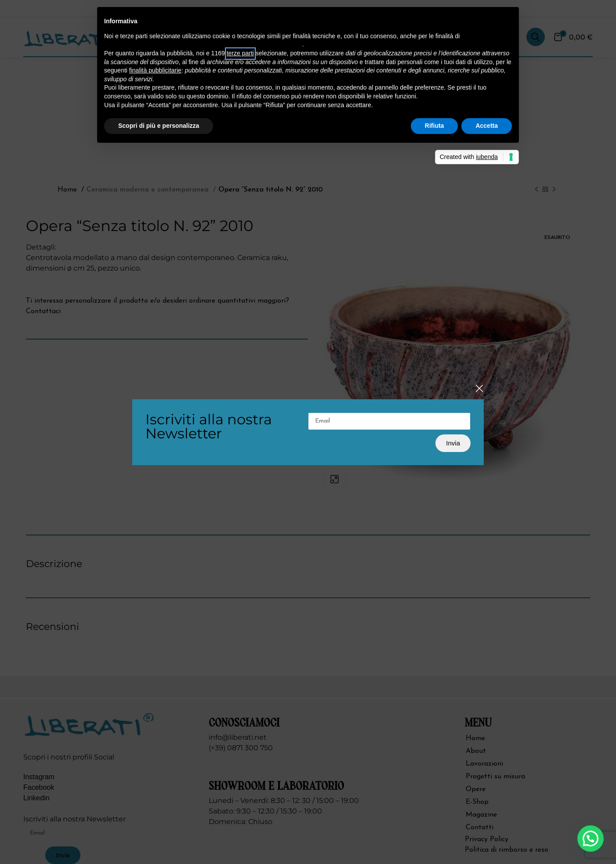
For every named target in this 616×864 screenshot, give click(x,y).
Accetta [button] (487, 126)
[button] (591, 839)
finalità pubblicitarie (155, 70)
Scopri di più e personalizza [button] (159, 126)
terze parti (240, 53)
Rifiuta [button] (435, 126)
